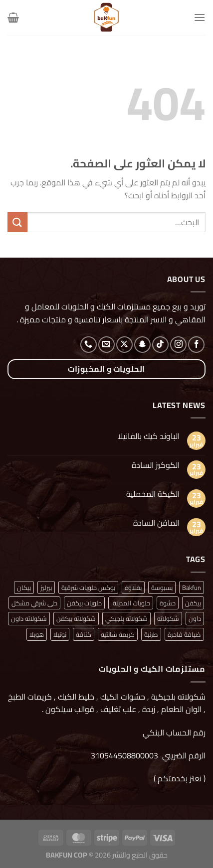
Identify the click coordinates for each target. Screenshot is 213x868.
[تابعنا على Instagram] (178, 345)
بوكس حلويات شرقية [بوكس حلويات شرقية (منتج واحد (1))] (88, 587)
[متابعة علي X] (124, 345)
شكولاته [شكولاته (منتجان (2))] (168, 618)
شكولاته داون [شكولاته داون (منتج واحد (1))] (29, 618)
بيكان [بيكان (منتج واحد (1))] (24, 587)
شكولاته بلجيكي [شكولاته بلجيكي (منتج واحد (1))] (126, 618)
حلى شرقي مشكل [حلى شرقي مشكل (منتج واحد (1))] (34, 603)
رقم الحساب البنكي (173, 732)
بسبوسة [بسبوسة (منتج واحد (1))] (162, 587)
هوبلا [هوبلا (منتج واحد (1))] (37, 634)
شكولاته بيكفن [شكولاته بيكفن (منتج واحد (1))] (76, 618)
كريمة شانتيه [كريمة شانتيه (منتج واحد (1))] (118, 634)
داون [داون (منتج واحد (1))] (195, 618)
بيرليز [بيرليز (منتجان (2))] (46, 587)
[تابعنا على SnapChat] (142, 345)
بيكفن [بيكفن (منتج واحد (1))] (193, 603)
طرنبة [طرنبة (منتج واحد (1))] (151, 634)
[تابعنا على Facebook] (196, 345)
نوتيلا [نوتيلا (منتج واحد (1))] (60, 634)
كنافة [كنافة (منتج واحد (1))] (84, 634)
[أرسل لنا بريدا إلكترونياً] (106, 345)
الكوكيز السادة (156, 465)
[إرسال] (17, 222)
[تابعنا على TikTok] (160, 345)
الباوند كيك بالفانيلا (149, 436)
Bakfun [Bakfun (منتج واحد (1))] (192, 587)
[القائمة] (200, 17)
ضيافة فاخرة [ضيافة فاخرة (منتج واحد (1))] (184, 634)
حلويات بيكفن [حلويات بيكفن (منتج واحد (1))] (84, 603)
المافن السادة (156, 523)
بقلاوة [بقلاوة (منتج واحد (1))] (133, 587)
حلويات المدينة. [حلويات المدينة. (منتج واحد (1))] (131, 603)
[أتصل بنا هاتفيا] (89, 345)
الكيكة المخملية (153, 494)
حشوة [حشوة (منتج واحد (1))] (168, 603)
